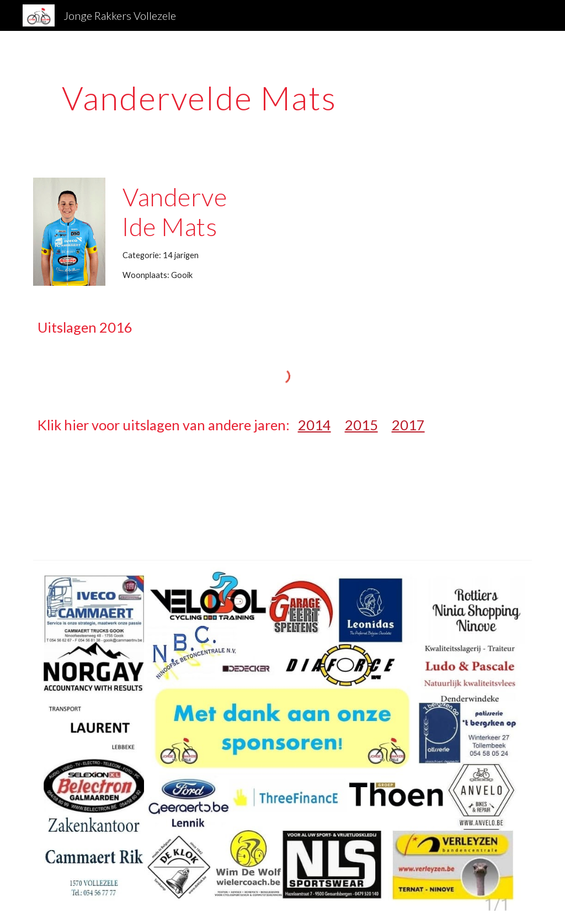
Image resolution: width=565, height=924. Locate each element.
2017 (408, 425)
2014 (315, 425)
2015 (361, 425)
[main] (199, 98)
